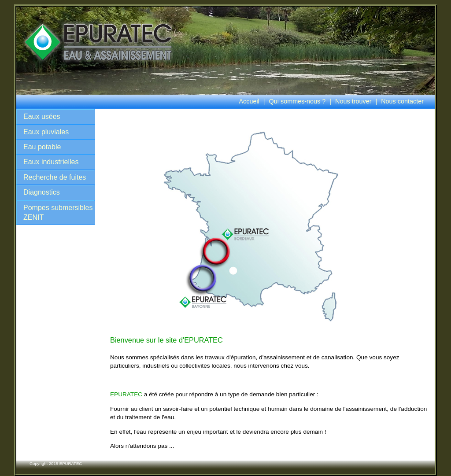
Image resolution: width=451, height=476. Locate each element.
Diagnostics (42, 192)
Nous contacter (402, 101)
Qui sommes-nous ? (298, 101)
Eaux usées (42, 116)
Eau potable (42, 147)
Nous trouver (353, 101)
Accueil (249, 101)
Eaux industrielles (51, 162)
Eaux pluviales (46, 132)
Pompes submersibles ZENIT (58, 212)
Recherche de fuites (55, 177)
